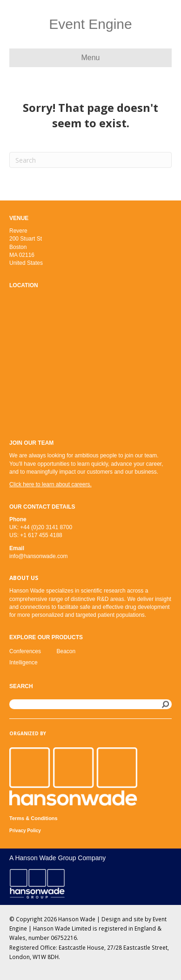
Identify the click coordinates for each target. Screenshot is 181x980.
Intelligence (23, 663)
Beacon (66, 651)
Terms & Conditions (34, 818)
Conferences (25, 651)
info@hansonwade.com (39, 556)
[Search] (90, 160)
